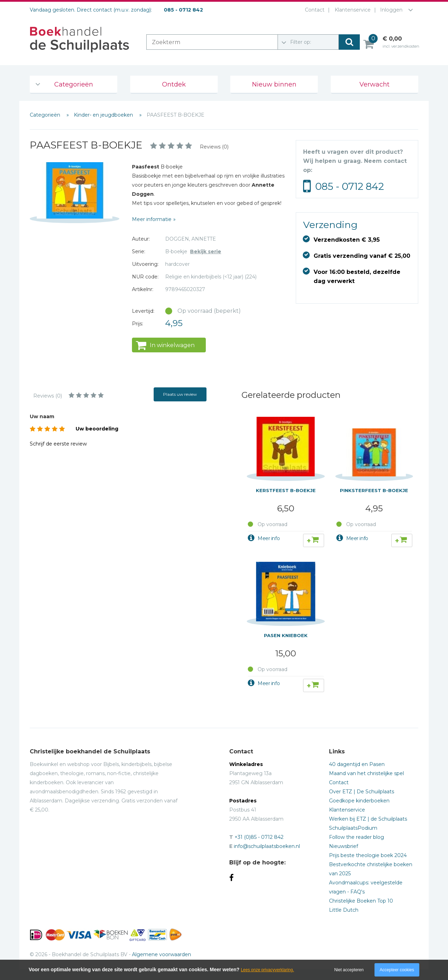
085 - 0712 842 (350, 186)
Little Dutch (344, 910)
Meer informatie (152, 219)
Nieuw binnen (274, 84)
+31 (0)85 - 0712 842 (259, 837)
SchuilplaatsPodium (353, 828)
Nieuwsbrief (344, 846)
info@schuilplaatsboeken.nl (267, 846)
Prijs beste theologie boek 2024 (368, 855)
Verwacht (374, 84)
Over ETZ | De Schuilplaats (362, 792)
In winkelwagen (172, 345)
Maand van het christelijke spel (366, 773)
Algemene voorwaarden (162, 954)
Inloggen (391, 10)
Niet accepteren (349, 970)
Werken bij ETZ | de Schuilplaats (368, 819)
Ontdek (174, 84)
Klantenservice (351, 10)
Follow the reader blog (356, 837)
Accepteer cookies (397, 970)
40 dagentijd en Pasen (357, 764)
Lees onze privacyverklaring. (267, 970)
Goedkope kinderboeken (359, 801)
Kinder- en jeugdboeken (104, 115)
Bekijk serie (206, 251)
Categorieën (74, 84)
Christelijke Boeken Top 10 (361, 901)
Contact (313, 10)
